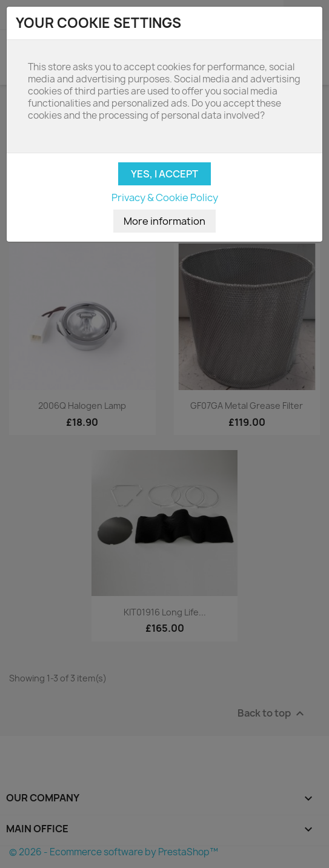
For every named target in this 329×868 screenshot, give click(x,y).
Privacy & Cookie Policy (165, 197)
